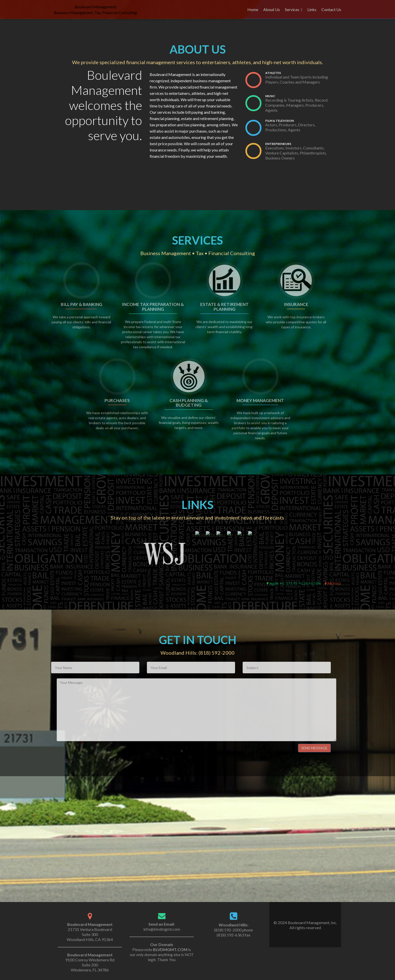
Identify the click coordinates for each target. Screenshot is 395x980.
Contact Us (331, 9)
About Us (272, 9)
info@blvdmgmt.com (162, 929)
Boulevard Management (95, 7)
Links (312, 9)
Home (253, 9)
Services (292, 9)
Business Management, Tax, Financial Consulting (95, 12)
